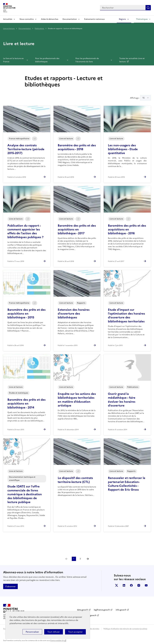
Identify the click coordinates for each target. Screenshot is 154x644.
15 (143, 98)
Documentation (70, 19)
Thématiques (142, 19)
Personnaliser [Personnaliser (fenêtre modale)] (32, 632)
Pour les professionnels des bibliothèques (47, 60)
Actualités (8, 19)
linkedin (124, 585)
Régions (122, 19)
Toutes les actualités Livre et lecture (132, 60)
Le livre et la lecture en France (13, 60)
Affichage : (140, 98)
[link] (66, 559)
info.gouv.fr (121, 610)
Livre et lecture (9, 29)
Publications (40, 29)
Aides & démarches (50, 19)
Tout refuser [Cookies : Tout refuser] (54, 632)
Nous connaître (27, 19)
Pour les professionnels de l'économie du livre (87, 60)
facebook (131, 585)
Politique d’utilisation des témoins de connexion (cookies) (125, 629)
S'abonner (10, 586)
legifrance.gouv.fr (102, 610)
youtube (146, 585)
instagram (139, 585)
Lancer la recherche (148, 8)
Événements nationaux (94, 19)
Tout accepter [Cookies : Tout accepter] (75, 632)
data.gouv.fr (83, 610)
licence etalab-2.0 (57, 641)
